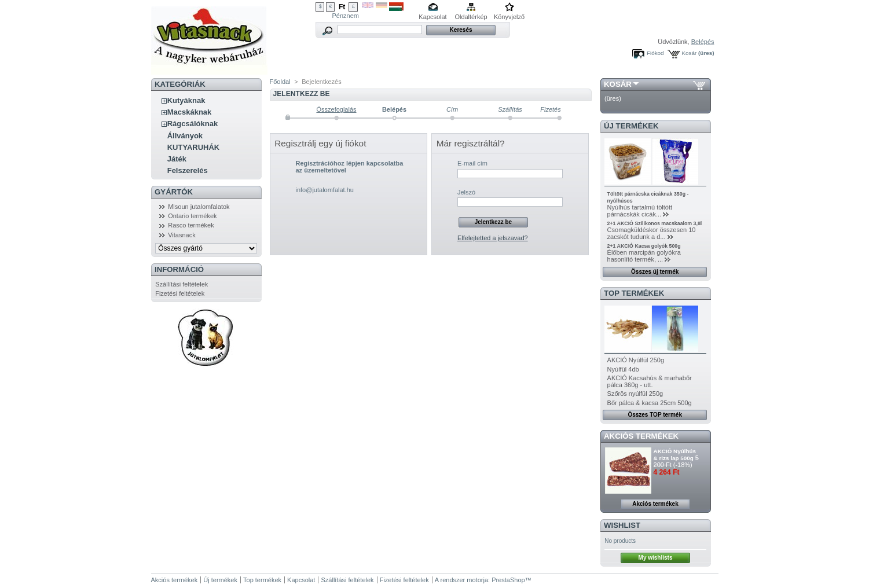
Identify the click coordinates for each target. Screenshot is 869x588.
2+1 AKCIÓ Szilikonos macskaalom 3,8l (655, 223)
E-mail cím (472, 163)
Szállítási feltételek (181, 284)
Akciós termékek (641, 436)
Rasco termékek (191, 225)
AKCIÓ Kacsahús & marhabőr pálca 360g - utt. (650, 381)
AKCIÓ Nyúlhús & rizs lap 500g (675, 455)
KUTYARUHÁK (194, 147)
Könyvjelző (509, 17)
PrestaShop (508, 580)
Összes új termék (655, 272)
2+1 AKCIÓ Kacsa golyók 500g (644, 246)
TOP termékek (634, 293)
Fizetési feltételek (180, 293)
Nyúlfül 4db (623, 369)
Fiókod (655, 53)
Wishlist (622, 525)
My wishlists (656, 558)
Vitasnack (182, 235)
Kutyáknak (186, 100)
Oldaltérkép (471, 17)
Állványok (185, 136)
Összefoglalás (336, 109)
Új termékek (631, 126)
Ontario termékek (192, 216)
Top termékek (262, 580)
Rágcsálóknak (192, 124)
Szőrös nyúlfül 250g (635, 394)
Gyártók (174, 192)
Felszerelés (188, 170)
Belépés (703, 42)
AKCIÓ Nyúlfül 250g (636, 360)
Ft (342, 7)
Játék (177, 159)
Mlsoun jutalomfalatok (199, 207)
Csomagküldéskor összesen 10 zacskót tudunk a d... (652, 233)
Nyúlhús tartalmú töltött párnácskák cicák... (640, 211)
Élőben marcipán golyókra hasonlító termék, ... (644, 256)
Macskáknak (190, 112)
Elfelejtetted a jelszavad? (493, 238)
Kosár (690, 53)
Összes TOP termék (655, 415)
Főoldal (280, 82)
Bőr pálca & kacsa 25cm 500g (650, 403)
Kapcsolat (432, 17)
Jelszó (466, 192)
